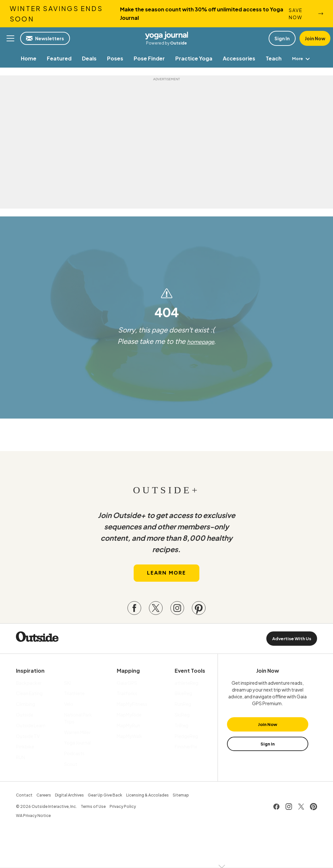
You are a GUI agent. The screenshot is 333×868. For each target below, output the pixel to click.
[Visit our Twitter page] (156, 613)
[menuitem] (27, 58)
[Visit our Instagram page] (177, 613)
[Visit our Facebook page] (134, 613)
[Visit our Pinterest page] (199, 613)
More (302, 58)
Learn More (166, 578)
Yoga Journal (166, 35)
